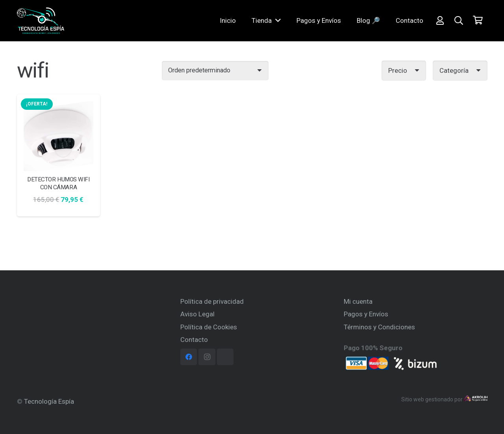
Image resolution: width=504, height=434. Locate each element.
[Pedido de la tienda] (215, 71)
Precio (398, 70)
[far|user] (440, 21)
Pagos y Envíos (366, 314)
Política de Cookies (209, 327)
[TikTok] (225, 357)
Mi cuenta (358, 301)
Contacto (194, 340)
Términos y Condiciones (379, 327)
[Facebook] (189, 357)
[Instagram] (207, 357)
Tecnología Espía (49, 401)
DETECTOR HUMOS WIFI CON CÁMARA (58, 183)
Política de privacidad (212, 301)
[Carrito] (478, 22)
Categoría (454, 70)
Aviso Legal (197, 314)
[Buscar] (459, 22)
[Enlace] (49, 22)
